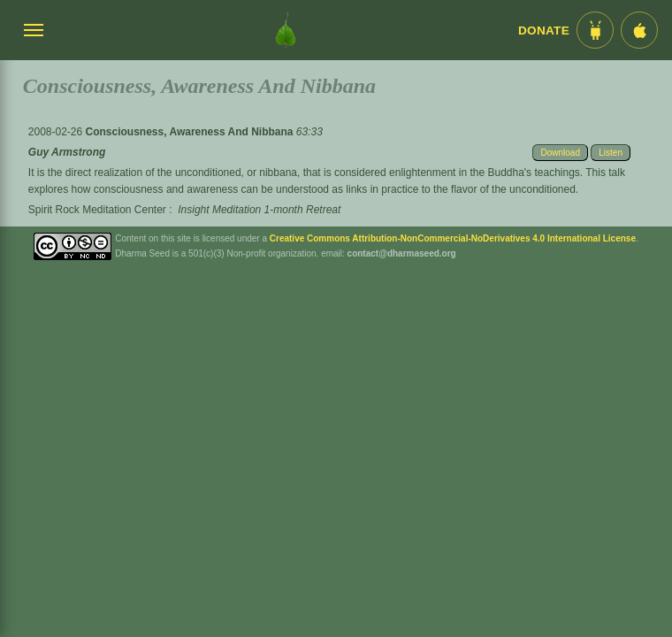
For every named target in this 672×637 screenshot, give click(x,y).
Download (560, 153)
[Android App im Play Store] (595, 30)
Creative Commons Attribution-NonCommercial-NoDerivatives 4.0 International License (453, 238)
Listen (611, 153)
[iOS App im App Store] (639, 30)
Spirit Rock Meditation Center (97, 210)
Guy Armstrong (67, 152)
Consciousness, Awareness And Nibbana (191, 132)
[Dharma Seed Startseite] (286, 30)
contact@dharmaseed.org (402, 253)
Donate (544, 31)
